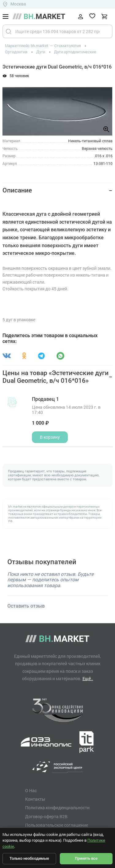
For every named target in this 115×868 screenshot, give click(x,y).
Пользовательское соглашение (57, 825)
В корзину (50, 437)
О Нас (31, 791)
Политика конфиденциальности (57, 808)
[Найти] (9, 31)
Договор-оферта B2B (46, 817)
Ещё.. (88, 678)
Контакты (35, 799)
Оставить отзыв (26, 606)
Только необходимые (29, 858)
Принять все (86, 858)
